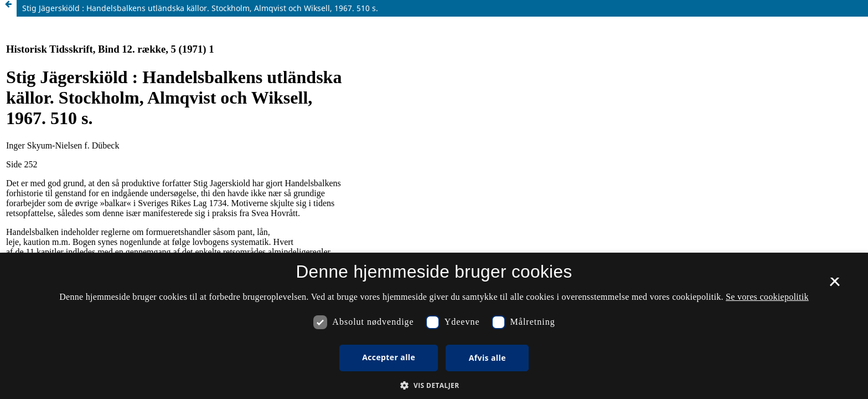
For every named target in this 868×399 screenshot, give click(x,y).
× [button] (835, 285)
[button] (434, 385)
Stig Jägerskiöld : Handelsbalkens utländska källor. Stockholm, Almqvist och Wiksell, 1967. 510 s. (200, 8)
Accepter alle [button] (389, 357)
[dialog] (434, 326)
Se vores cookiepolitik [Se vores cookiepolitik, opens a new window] (767, 297)
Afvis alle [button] (487, 358)
